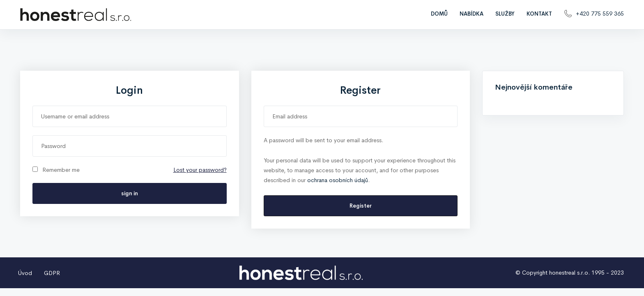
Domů (439, 14)
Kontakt (539, 14)
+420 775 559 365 (600, 14)
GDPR (52, 273)
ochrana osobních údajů (338, 180)
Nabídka (471, 14)
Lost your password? (200, 170)
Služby (505, 14)
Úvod (25, 273)
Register (361, 206)
